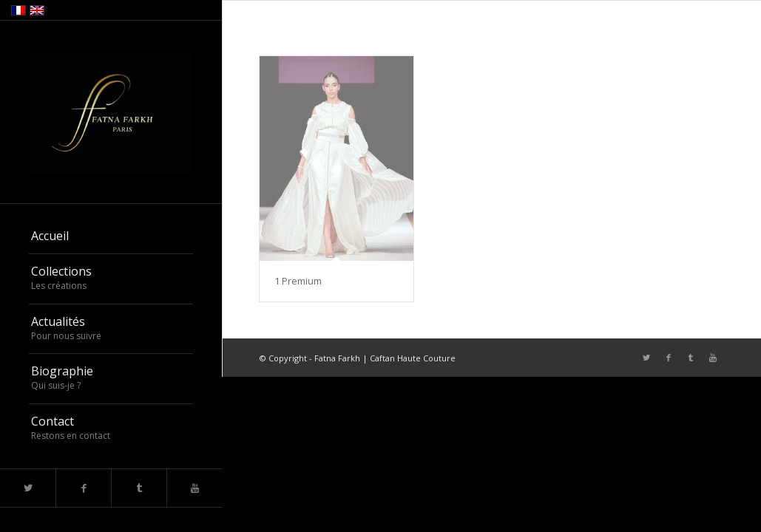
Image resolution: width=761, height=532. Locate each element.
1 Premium (298, 281)
